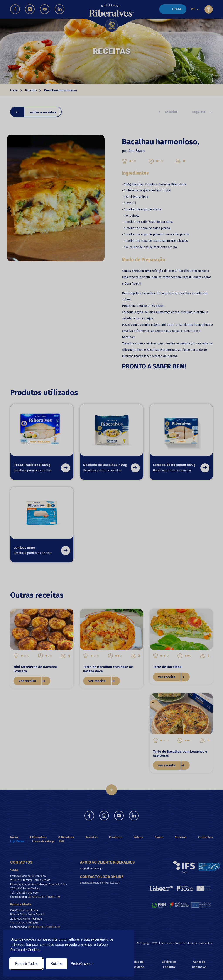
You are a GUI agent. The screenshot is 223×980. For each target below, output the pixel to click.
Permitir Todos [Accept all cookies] (26, 964)
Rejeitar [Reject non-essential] (57, 964)
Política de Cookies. (26, 950)
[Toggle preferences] (82, 964)
